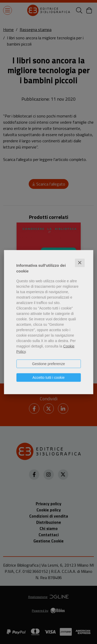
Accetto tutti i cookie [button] (48, 377)
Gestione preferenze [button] (48, 364)
